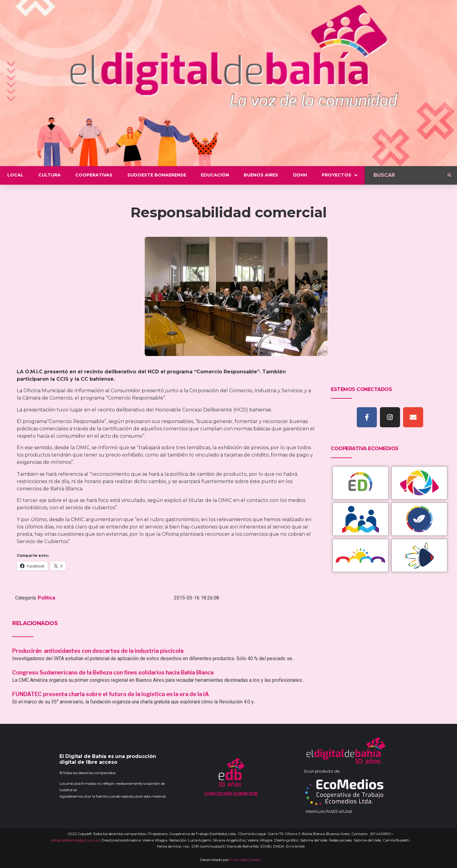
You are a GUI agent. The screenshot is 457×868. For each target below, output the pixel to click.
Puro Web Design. (246, 860)
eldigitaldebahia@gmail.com (76, 840)
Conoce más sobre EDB (231, 793)
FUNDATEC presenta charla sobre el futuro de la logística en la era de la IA (111, 694)
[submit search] (449, 175)
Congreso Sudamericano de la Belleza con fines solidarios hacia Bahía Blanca (113, 672)
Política (46, 598)
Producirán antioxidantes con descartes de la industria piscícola (98, 651)
